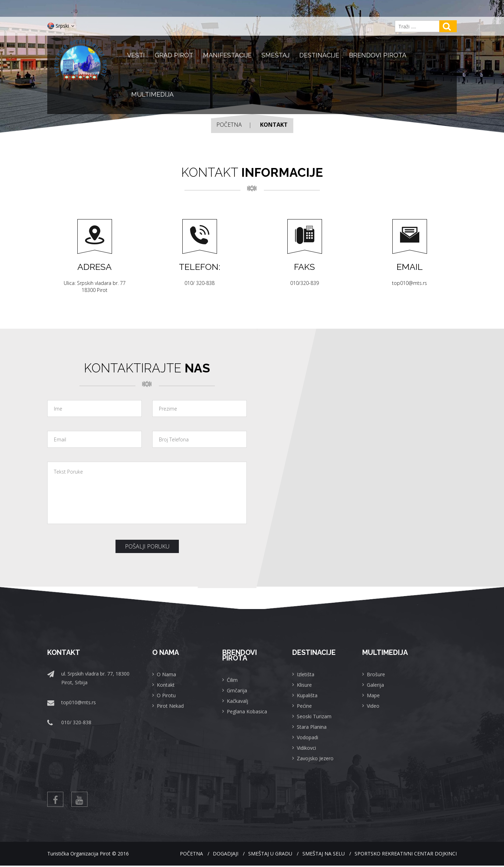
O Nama (166, 674)
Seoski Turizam (314, 716)
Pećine (304, 706)
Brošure (376, 674)
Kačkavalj (237, 701)
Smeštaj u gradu (261, 855)
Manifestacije (227, 55)
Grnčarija (237, 690)
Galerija (375, 685)
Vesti (136, 55)
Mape (373, 695)
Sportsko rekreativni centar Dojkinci (406, 855)
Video (373, 706)
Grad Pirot (174, 55)
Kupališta (307, 695)
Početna (229, 125)
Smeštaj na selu (319, 855)
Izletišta (306, 674)
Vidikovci (306, 748)
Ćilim (232, 680)
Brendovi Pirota (378, 55)
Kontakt (166, 685)
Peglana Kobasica (247, 711)
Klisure (304, 685)
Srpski (61, 26)
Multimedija (152, 94)
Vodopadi (307, 737)
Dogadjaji (211, 855)
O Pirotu (166, 695)
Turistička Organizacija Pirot (79, 855)
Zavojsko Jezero (315, 758)
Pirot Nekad (170, 706)
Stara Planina (312, 727)
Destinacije (319, 55)
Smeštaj (275, 55)
